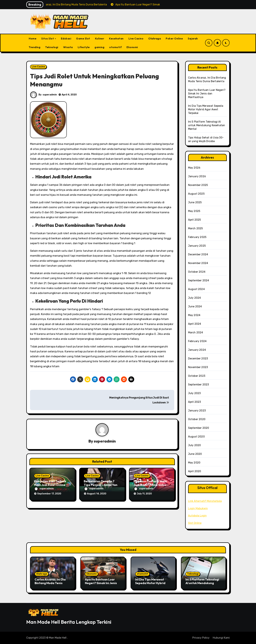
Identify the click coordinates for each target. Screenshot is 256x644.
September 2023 (199, 385)
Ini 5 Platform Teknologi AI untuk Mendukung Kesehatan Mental (207, 125)
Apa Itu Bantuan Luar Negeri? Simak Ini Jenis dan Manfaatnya (207, 94)
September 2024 (199, 280)
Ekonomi (132, 47)
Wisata (68, 47)
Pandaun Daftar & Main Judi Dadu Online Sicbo (150, 483)
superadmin (50, 95)
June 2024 (195, 306)
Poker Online (174, 38)
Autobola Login (197, 516)
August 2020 (196, 437)
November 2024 (198, 263)
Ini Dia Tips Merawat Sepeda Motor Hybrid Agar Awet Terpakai (206, 109)
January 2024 (197, 350)
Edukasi (66, 38)
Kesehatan (116, 38)
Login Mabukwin (198, 508)
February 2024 (197, 341)
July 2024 (195, 298)
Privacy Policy (201, 638)
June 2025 (195, 202)
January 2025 (197, 246)
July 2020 (195, 445)
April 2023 (195, 402)
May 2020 (194, 463)
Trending (35, 47)
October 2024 (197, 272)
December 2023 (198, 358)
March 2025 (196, 228)
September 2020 (199, 428)
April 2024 (195, 324)
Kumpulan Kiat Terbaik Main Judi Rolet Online (50, 483)
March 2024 (196, 332)
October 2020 (197, 419)
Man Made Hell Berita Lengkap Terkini (69, 622)
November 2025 (198, 185)
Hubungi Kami (221, 638)
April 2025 (195, 220)
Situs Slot (48, 38)
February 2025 (197, 237)
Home (33, 38)
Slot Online (195, 523)
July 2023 (194, 393)
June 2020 (195, 454)
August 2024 (196, 289)
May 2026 (194, 168)
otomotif (115, 47)
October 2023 (197, 376)
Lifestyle (84, 47)
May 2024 (194, 315)
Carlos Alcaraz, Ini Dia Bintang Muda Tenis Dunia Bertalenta (50, 583)
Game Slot (83, 38)
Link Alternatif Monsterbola (205, 501)
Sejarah (193, 38)
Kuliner (100, 38)
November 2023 (198, 367)
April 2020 (195, 471)
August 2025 (196, 194)
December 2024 (198, 254)
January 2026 (197, 176)
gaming (99, 47)
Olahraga (155, 38)
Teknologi (52, 47)
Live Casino (136, 38)
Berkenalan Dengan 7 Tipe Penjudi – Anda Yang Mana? (101, 485)
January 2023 (197, 411)
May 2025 (194, 211)
